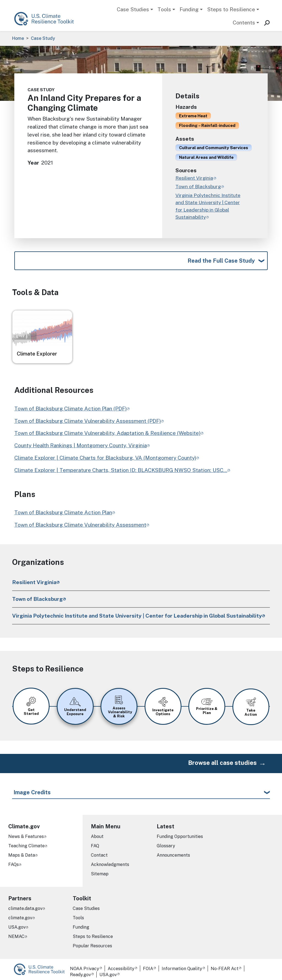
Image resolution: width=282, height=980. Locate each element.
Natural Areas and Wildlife (206, 157)
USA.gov (17, 923)
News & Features (26, 833)
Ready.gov (80, 971)
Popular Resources (92, 942)
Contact (99, 851)
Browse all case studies (222, 759)
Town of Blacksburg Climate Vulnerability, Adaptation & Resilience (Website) (107, 433)
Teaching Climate (26, 842)
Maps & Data (22, 851)
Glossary (166, 842)
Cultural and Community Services (214, 148)
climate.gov (20, 914)
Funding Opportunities (180, 833)
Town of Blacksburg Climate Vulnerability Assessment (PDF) (88, 421)
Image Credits (32, 789)
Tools (164, 9)
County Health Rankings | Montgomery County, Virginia (81, 445)
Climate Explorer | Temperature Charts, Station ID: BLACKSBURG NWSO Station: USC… (121, 470)
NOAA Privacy (85, 965)
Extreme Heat (193, 116)
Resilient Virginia (34, 582)
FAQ (95, 842)
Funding (189, 9)
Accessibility (121, 965)
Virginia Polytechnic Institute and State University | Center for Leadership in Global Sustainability (137, 616)
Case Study (43, 38)
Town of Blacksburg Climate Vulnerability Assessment (80, 525)
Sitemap (100, 870)
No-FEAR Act (225, 965)
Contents (244, 23)
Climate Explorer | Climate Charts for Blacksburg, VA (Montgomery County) (105, 458)
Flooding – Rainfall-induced (207, 125)
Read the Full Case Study (221, 261)
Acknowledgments (110, 861)
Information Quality (182, 965)
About (97, 833)
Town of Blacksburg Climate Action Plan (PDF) (70, 409)
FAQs (13, 861)
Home (18, 38)
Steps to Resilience (231, 9)
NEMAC (16, 933)
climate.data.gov (25, 905)
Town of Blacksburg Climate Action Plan (63, 512)
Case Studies (133, 9)
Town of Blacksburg (37, 599)
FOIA (148, 965)
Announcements (173, 851)
